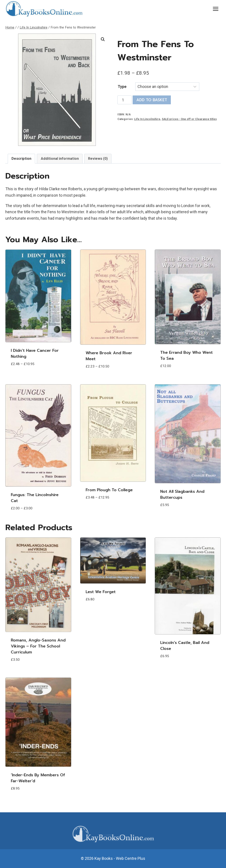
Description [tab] (21, 159)
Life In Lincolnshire (147, 119)
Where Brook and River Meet (109, 356)
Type (122, 87)
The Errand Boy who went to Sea (186, 355)
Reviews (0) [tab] (98, 159)
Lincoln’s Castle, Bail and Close (185, 646)
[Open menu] (216, 9)
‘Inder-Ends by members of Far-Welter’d (38, 778)
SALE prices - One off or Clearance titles (189, 119)
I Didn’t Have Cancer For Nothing (35, 353)
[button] (103, 39)
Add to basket (152, 100)
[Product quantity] (125, 100)
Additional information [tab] (60, 159)
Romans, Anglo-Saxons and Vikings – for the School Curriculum (38, 646)
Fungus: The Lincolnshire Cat (35, 498)
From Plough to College (109, 490)
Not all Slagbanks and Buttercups (182, 494)
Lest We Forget (101, 592)
